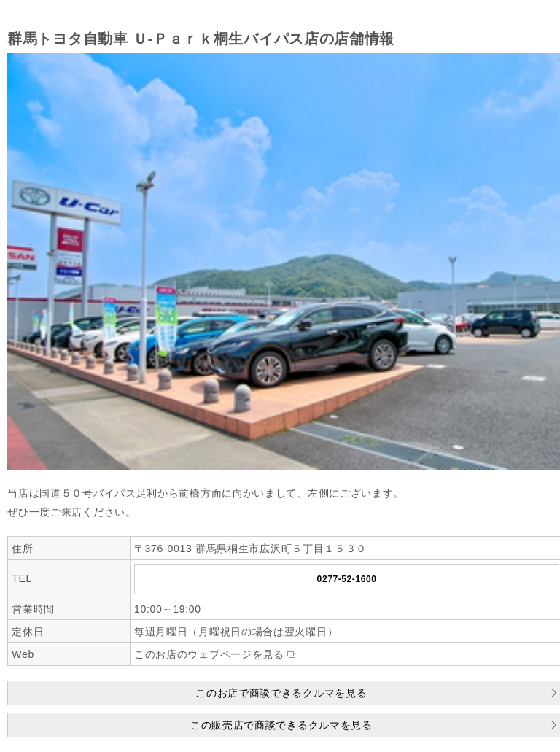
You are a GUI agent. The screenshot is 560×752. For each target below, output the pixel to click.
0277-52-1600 (347, 579)
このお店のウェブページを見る (209, 654)
